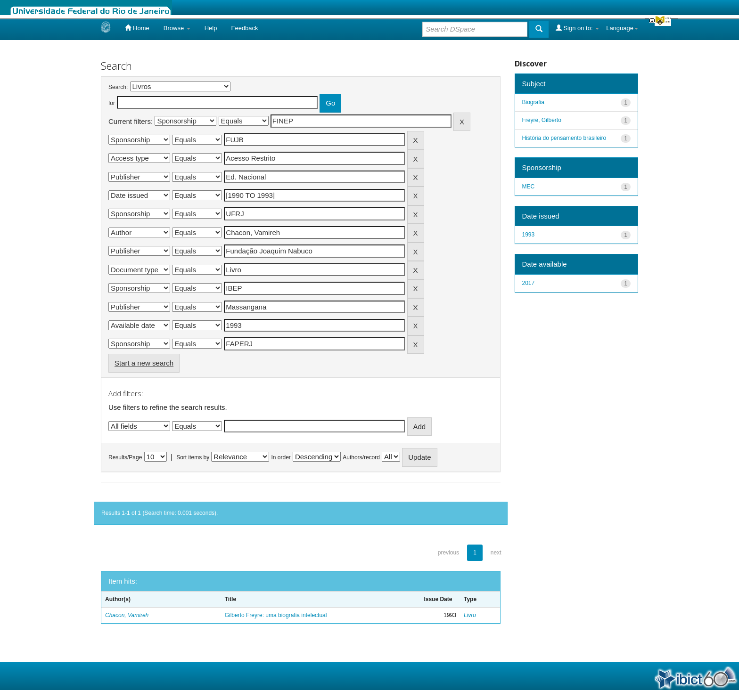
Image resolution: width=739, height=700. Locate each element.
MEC (529, 187)
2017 (529, 283)
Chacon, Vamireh (127, 615)
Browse (177, 28)
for (112, 103)
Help (211, 28)
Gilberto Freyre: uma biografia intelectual (276, 615)
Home (137, 28)
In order (281, 457)
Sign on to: (577, 28)
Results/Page (125, 457)
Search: (118, 87)
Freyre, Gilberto (542, 120)
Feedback (244, 28)
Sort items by (193, 457)
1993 (529, 235)
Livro (470, 615)
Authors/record (361, 457)
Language (622, 28)
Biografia (533, 102)
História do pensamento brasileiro (564, 138)
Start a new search (144, 363)
